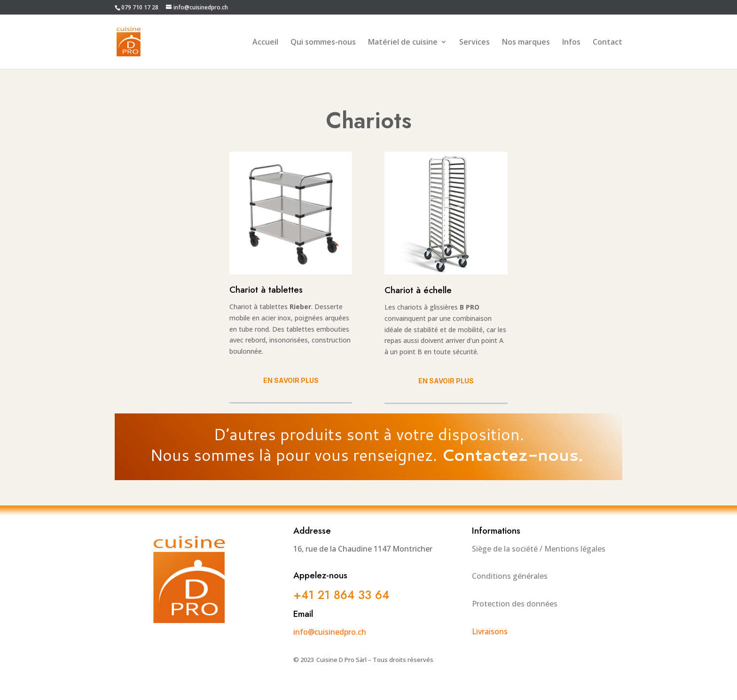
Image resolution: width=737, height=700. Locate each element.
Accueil (265, 43)
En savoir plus (291, 380)
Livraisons (490, 631)
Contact (608, 43)
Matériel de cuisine (403, 43)
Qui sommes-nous (323, 43)
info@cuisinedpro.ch (330, 632)
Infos (571, 43)
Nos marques (526, 43)
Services (474, 43)
